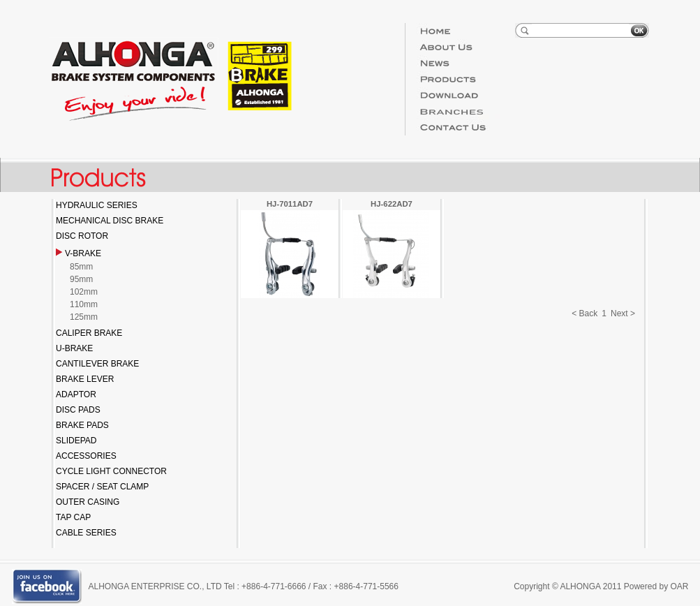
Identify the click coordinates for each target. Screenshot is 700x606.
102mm (84, 292)
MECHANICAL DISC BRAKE (110, 221)
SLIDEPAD (76, 441)
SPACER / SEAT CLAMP (102, 487)
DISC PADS (78, 410)
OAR (679, 586)
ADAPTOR (76, 394)
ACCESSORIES (86, 456)
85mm (81, 267)
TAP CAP (73, 517)
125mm (84, 317)
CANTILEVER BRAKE (97, 364)
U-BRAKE (74, 348)
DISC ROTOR (82, 236)
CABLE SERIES (86, 533)
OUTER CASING (88, 502)
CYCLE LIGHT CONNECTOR (111, 471)
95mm (81, 279)
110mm (84, 304)
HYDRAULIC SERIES (97, 205)
